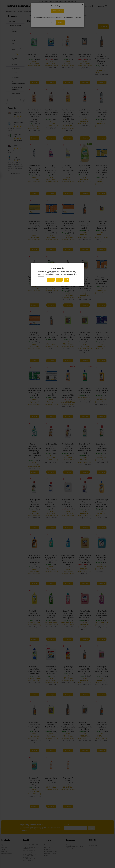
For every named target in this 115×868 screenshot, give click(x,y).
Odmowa (59, 280)
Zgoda (67, 280)
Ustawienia (51, 280)
